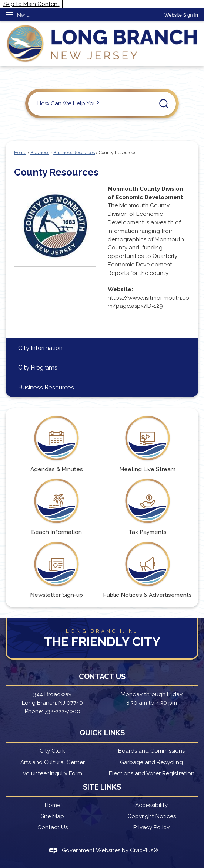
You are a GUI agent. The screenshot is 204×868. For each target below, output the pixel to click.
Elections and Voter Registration (152, 773)
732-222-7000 (62, 711)
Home (20, 153)
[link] (181, 15)
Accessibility (151, 805)
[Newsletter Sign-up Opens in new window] (56, 570)
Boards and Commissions (151, 751)
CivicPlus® (144, 850)
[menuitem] (102, 348)
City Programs (38, 367)
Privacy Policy (151, 827)
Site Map (52, 816)
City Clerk (52, 751)
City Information (40, 348)
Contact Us (53, 827)
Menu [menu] (23, 15)
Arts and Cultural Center (53, 762)
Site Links (102, 787)
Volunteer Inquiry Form (52, 773)
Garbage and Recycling (151, 762)
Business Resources (74, 153)
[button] (164, 104)
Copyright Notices (152, 816)
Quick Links (102, 733)
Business (40, 153)
